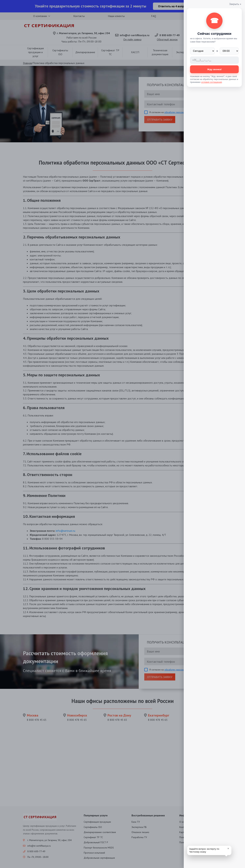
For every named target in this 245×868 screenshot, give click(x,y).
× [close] (228, 848)
